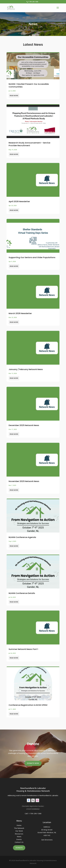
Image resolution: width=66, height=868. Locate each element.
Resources (19, 834)
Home (19, 825)
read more (14, 96)
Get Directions (47, 840)
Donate (19, 848)
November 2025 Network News (24, 481)
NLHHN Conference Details (22, 593)
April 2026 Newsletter (19, 201)
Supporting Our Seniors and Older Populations (32, 257)
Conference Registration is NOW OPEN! (28, 705)
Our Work (19, 831)
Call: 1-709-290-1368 (33, 813)
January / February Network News (26, 369)
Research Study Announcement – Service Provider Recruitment (29, 144)
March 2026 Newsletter (20, 313)
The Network (19, 828)
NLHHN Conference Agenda (22, 537)
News (19, 836)
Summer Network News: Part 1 (23, 649)
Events (19, 839)
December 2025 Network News (24, 425)
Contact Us (19, 842)
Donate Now (33, 763)
